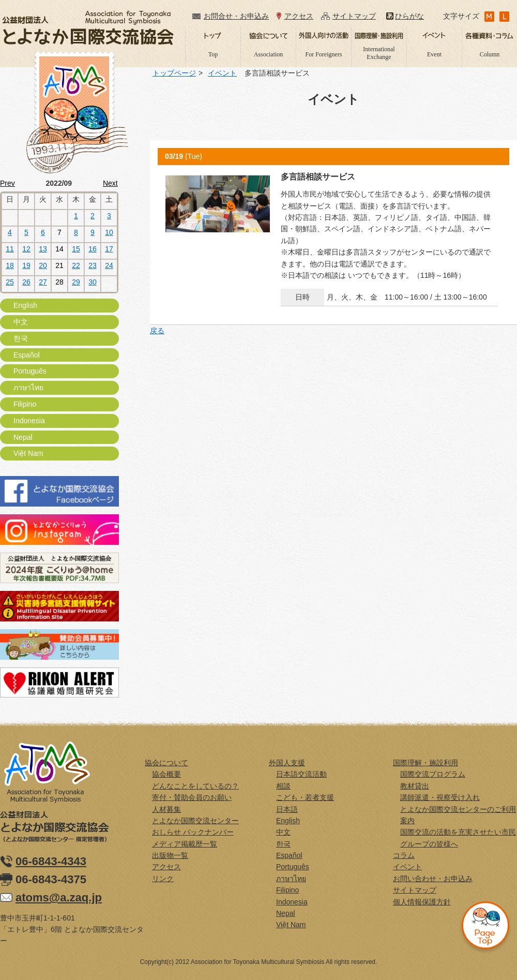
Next (110, 183)
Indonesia (29, 421)
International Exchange (379, 53)
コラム (404, 855)
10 (109, 232)
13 (43, 249)
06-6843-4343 (51, 861)
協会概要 (166, 774)
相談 (283, 786)
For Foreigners (324, 54)
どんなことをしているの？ (195, 786)
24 (109, 265)
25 (10, 282)
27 (43, 282)
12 (26, 249)
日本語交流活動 (301, 774)
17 (109, 249)
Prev (7, 183)
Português (30, 371)
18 (10, 265)
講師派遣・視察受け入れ (440, 797)
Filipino (25, 404)
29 (76, 282)
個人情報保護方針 (422, 902)
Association (269, 54)
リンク (163, 879)
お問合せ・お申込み (236, 16)
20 (43, 265)
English (25, 305)
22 (76, 265)
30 (93, 282)
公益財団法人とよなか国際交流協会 (88, 28)
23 (93, 265)
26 (26, 282)
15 (76, 249)
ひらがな (409, 16)
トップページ (174, 73)
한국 (21, 338)
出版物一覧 (170, 855)
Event (434, 54)
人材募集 (166, 809)
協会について (166, 763)
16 (93, 249)
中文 (21, 322)
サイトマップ (354, 16)
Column (490, 54)
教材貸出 (415, 786)
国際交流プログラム (433, 774)
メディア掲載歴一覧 (185, 844)
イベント (222, 73)
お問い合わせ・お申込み (433, 879)
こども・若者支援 (305, 797)
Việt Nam (28, 453)
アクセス (299, 16)
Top (213, 54)
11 (10, 249)
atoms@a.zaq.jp (59, 897)
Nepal (23, 437)
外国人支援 (287, 763)
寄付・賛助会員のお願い (192, 797)
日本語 (287, 809)
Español (27, 355)
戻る (157, 331)
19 (26, 265)
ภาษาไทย (28, 388)
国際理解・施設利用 (425, 763)
